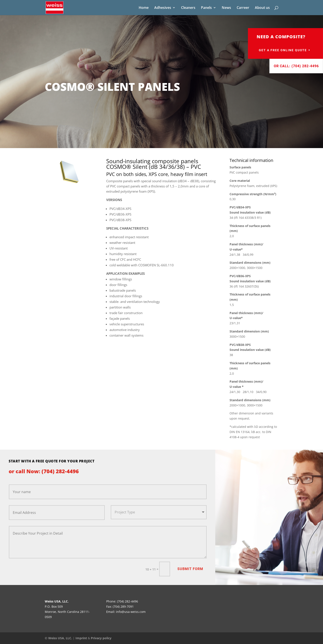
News (226, 8)
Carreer (243, 8)
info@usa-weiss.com (131, 612)
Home (144, 8)
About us (262, 8)
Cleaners (188, 8)
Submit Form (190, 569)
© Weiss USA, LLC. (58, 638)
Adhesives (163, 8)
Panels (206, 8)
